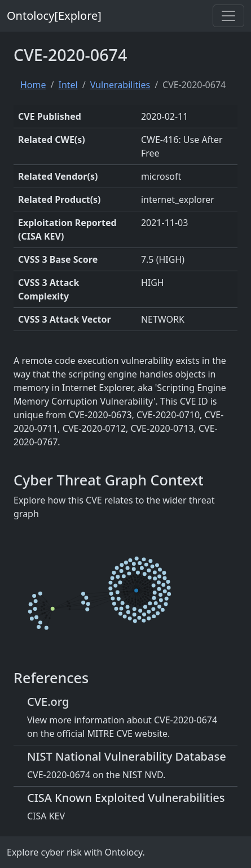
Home (33, 85)
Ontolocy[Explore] (54, 16)
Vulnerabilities (120, 85)
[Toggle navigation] (228, 16)
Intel (68, 85)
